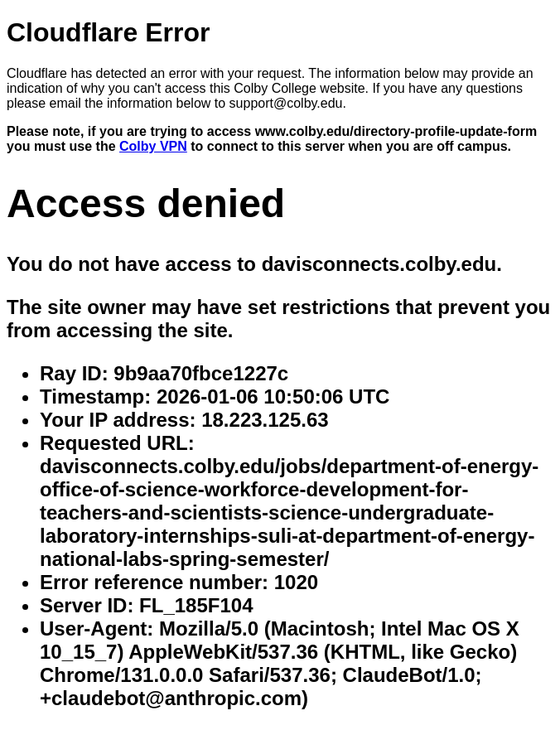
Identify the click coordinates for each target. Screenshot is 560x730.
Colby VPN (153, 146)
